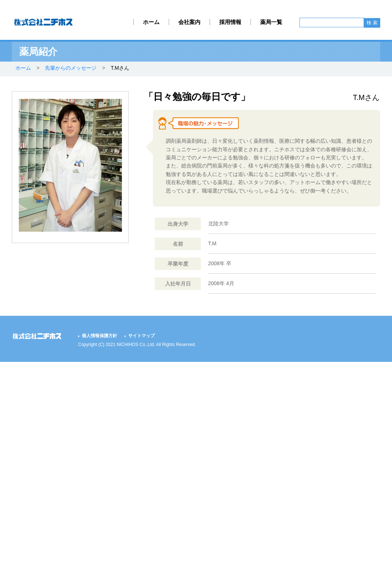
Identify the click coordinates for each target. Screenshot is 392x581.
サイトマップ (141, 336)
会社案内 (189, 22)
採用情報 (230, 22)
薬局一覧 (271, 22)
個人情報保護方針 (99, 336)
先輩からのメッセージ (71, 68)
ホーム (151, 22)
